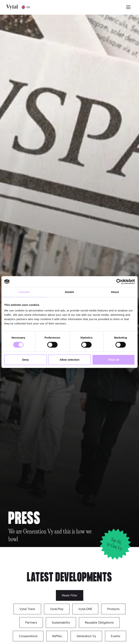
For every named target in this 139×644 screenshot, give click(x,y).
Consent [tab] (24, 292)
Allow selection (69, 360)
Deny (25, 360)
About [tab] (115, 292)
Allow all (114, 360)
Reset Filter (70, 595)
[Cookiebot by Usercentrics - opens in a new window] (119, 282)
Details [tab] (69, 292)
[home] (12, 7)
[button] (26, 7)
